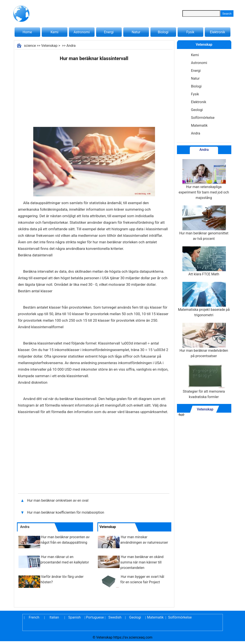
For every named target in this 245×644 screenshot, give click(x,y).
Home (27, 32)
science (30, 46)
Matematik (199, 125)
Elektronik (217, 32)
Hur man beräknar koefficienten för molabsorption (66, 512)
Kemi (54, 32)
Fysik (190, 32)
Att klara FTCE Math (204, 261)
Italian (54, 617)
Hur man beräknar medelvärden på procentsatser (204, 340)
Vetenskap (49, 46)
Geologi (197, 110)
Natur (136, 32)
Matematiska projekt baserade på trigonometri (204, 299)
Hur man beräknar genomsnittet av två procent (204, 223)
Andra (71, 46)
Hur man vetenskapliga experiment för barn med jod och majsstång (204, 179)
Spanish (74, 617)
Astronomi (82, 32)
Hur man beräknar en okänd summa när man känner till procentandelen (142, 562)
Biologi (163, 32)
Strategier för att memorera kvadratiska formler (204, 381)
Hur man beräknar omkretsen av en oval (58, 500)
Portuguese (95, 617)
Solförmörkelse (203, 118)
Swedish (115, 617)
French (34, 617)
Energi (109, 32)
